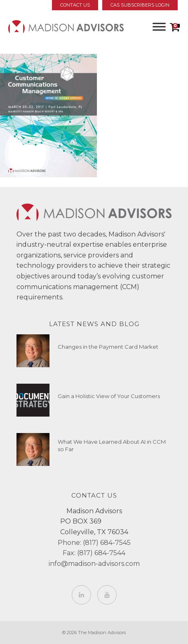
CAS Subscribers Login (140, 5)
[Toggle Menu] (159, 27)
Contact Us (75, 5)
